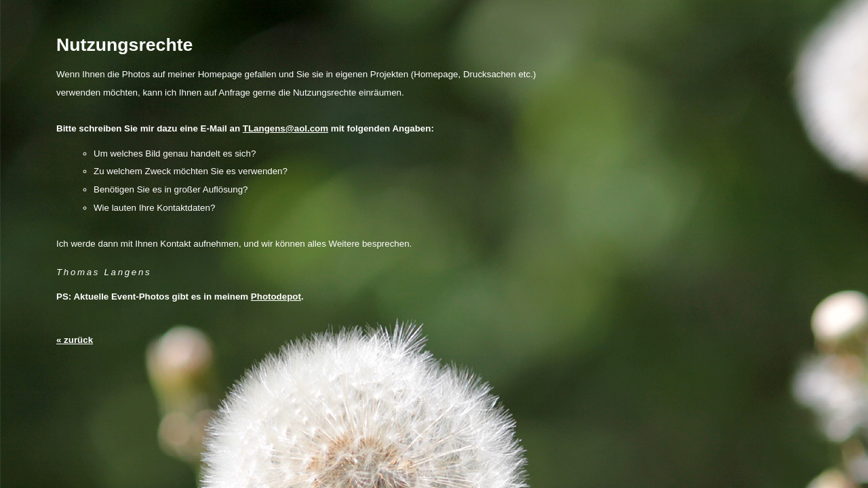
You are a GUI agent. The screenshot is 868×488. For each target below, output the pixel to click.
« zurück (75, 340)
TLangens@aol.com (285, 128)
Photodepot (276, 297)
